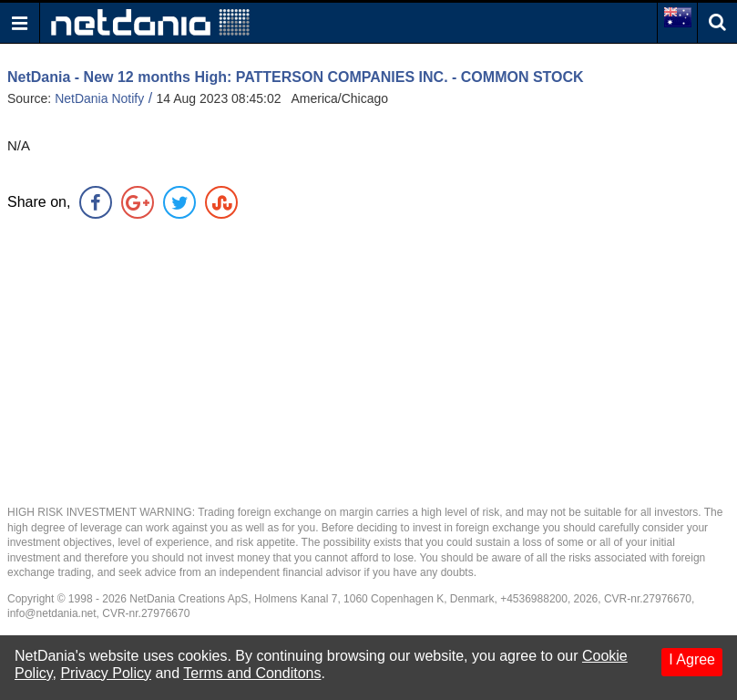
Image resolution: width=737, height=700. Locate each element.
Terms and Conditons (252, 673)
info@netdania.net (52, 613)
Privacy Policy (106, 673)
